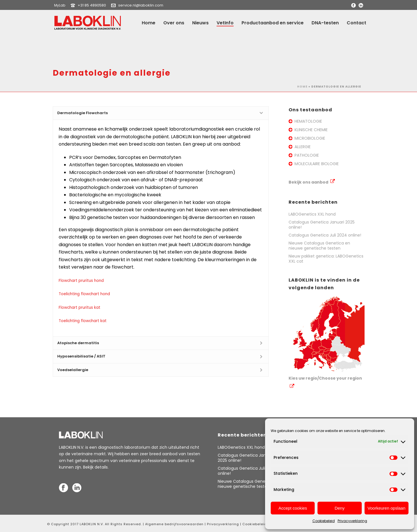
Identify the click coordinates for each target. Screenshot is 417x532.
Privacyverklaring (352, 521)
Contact (356, 23)
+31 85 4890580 (92, 5)
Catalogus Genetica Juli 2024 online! (325, 235)
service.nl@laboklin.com (141, 5)
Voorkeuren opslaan (387, 508)
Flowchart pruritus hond (81, 281)
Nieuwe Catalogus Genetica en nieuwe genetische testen (319, 246)
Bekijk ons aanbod (312, 182)
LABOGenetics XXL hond (312, 214)
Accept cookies (293, 508)
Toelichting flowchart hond (84, 294)
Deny (339, 508)
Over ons (174, 23)
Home (149, 23)
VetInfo (225, 23)
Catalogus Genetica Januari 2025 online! (322, 225)
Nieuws (200, 23)
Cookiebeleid (324, 521)
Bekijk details (95, 467)
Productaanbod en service (273, 23)
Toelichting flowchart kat (83, 321)
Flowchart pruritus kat (80, 308)
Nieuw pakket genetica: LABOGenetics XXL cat (326, 259)
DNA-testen (325, 23)
